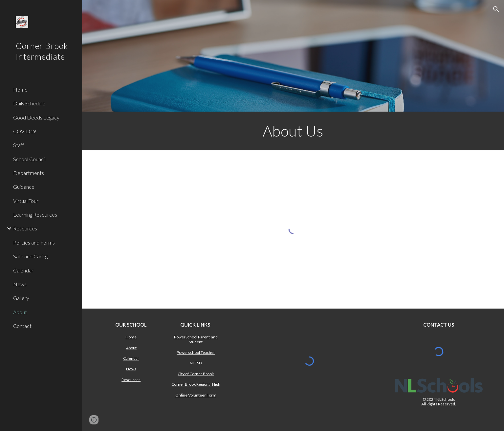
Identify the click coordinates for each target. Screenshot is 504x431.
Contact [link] (22, 326)
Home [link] (20, 89)
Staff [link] (19, 145)
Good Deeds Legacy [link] (36, 117)
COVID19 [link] (25, 131)
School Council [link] (29, 159)
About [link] (20, 312)
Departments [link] (29, 173)
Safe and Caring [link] (30, 256)
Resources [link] (25, 228)
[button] (496, 9)
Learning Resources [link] (35, 215)
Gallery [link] (21, 298)
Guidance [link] (24, 187)
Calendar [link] (23, 270)
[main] (293, 131)
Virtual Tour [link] (26, 201)
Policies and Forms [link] (34, 242)
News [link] (20, 284)
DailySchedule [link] (29, 103)
